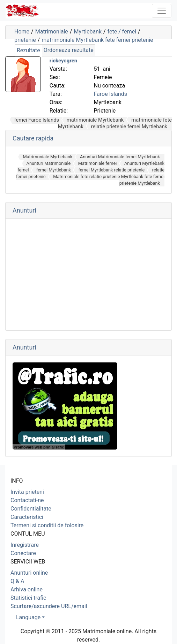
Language (28, 617)
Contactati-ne (27, 500)
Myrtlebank (88, 32)
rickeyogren (64, 61)
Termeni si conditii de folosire (47, 525)
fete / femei (122, 32)
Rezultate (28, 50)
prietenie (25, 40)
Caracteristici (27, 517)
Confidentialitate (31, 509)
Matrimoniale (52, 32)
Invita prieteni (27, 492)
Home (22, 32)
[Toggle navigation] (162, 11)
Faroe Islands (110, 94)
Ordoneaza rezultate (69, 50)
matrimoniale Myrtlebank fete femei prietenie (97, 40)
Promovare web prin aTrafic (39, 447)
